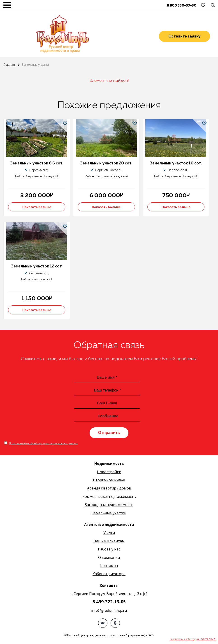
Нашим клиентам (109, 542)
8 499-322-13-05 (109, 603)
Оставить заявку (184, 37)
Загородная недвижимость (109, 506)
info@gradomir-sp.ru (109, 611)
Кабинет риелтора (109, 575)
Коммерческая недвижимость (109, 497)
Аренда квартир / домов (109, 489)
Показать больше (37, 207)
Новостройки (109, 473)
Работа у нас (109, 550)
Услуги (109, 534)
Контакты (109, 567)
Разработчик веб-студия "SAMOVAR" (193, 640)
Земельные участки (109, 514)
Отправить (109, 434)
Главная (9, 65)
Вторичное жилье (109, 481)
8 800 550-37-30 (182, 6)
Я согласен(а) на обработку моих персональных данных (43, 445)
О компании (109, 558)
